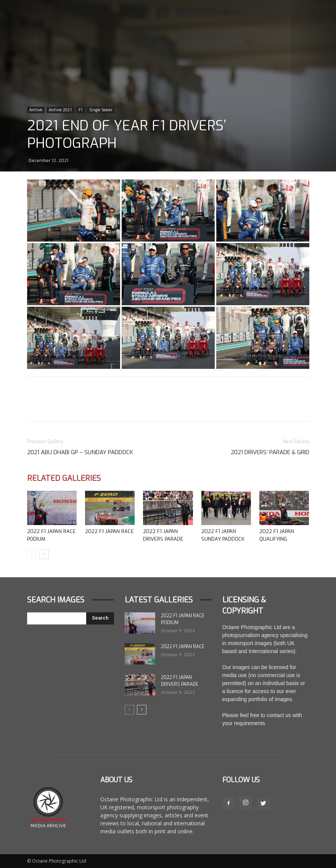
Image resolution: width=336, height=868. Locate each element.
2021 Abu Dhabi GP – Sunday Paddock (80, 452)
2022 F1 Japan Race (109, 531)
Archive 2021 (60, 110)
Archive (36, 110)
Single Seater (101, 110)
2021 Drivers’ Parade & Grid (270, 452)
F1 (81, 110)
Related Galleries (64, 478)
